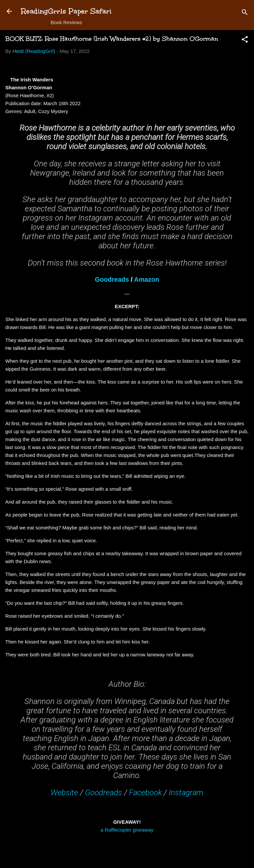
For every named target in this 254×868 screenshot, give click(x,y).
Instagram (186, 793)
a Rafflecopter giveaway (127, 830)
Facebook (145, 793)
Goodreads (112, 279)
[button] (245, 41)
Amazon (147, 279)
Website (64, 793)
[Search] (245, 13)
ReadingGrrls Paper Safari (66, 11)
